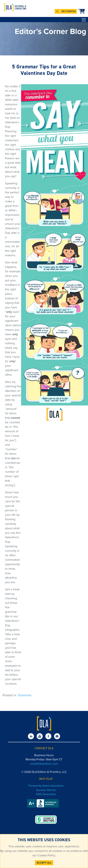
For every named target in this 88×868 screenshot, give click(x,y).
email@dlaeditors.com (44, 764)
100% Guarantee (46, 794)
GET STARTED (69, 11)
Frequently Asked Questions (46, 786)
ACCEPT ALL (44, 863)
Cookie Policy (46, 855)
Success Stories (46, 790)
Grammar (25, 695)
